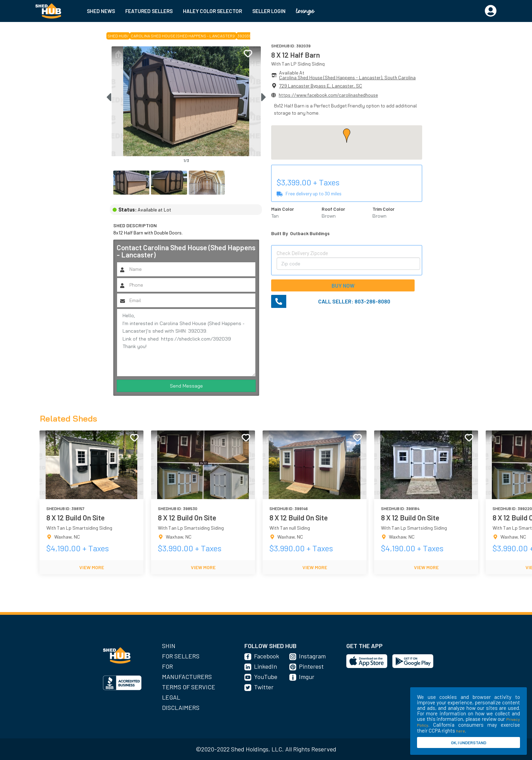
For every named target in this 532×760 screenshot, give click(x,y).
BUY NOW (343, 285)
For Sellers (181, 656)
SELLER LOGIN (269, 11)
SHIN (169, 646)
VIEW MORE (92, 567)
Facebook (267, 656)
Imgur (307, 677)
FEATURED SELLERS (149, 11)
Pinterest (311, 666)
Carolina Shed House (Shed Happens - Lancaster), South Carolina (347, 77)
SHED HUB (117, 36)
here (461, 731)
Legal (171, 697)
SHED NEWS (101, 11)
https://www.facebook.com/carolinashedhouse (328, 95)
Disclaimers (181, 707)
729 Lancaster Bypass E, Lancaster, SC (321, 86)
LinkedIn (265, 666)
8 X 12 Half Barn (296, 55)
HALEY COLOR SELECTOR (212, 11)
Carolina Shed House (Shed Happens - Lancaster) (182, 36)
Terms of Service (189, 687)
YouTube (266, 677)
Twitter (264, 687)
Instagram (312, 656)
